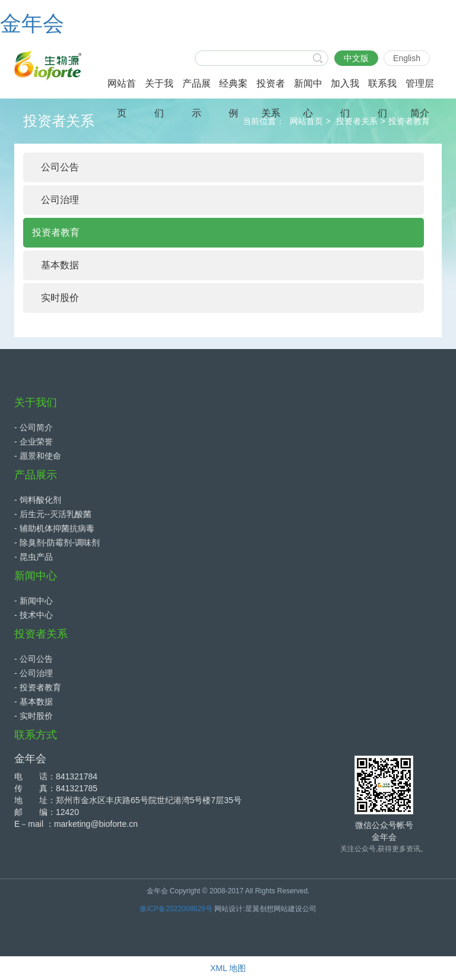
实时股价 (60, 298)
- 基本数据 (34, 702)
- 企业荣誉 (34, 442)
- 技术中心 (34, 615)
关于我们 (36, 402)
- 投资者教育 (38, 687)
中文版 (356, 58)
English (407, 58)
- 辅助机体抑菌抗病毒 (54, 528)
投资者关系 (357, 121)
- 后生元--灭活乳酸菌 (53, 514)
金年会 (32, 23)
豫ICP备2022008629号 (176, 909)
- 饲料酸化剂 (38, 500)
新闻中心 (36, 576)
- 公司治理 (34, 673)
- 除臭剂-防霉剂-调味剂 (57, 543)
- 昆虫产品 (34, 557)
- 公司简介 (34, 427)
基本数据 (60, 265)
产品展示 (36, 475)
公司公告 (60, 167)
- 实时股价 (34, 716)
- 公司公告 (34, 659)
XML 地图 (228, 968)
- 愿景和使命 (38, 456)
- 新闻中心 (34, 601)
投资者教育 (409, 121)
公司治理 (60, 200)
